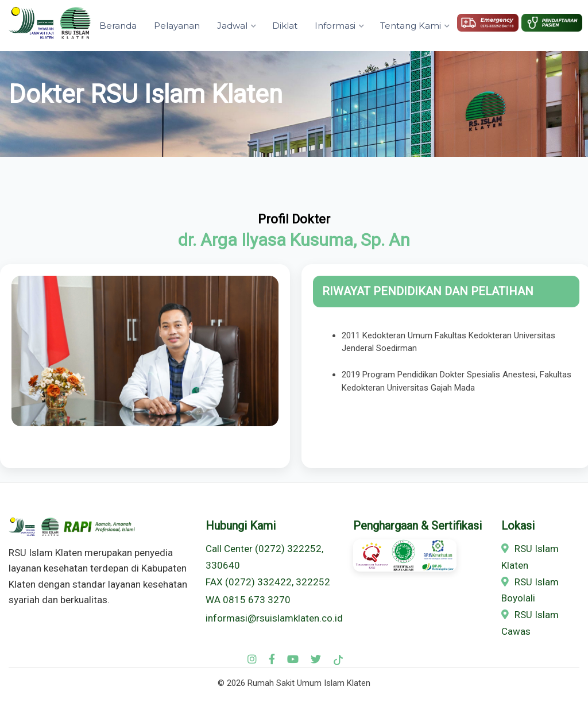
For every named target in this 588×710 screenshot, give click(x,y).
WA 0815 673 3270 (248, 600)
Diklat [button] (285, 26)
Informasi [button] (335, 26)
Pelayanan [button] (177, 26)
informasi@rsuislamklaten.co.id (274, 618)
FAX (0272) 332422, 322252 (268, 582)
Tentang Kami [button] (411, 26)
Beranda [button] (118, 26)
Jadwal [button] (232, 26)
